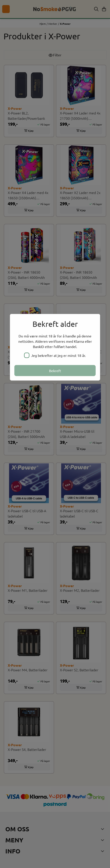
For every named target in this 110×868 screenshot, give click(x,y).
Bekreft (55, 370)
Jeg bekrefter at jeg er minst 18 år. (55, 355)
